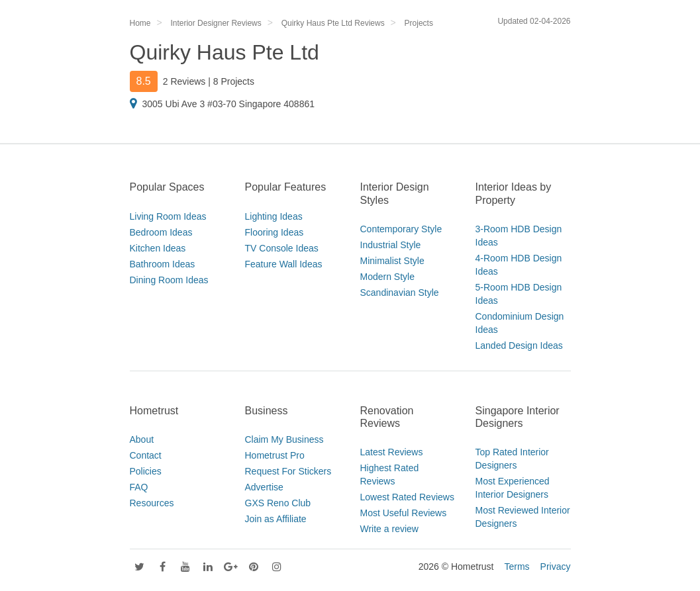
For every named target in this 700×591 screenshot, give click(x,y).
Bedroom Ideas (161, 232)
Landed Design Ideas (519, 345)
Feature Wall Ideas (284, 264)
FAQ (139, 487)
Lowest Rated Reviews (407, 497)
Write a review (389, 529)
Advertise (264, 487)
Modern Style (387, 277)
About (142, 439)
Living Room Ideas (168, 216)
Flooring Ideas (275, 232)
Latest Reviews (392, 452)
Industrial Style (391, 245)
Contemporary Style (401, 229)
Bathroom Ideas (163, 264)
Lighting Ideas (274, 216)
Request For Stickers (288, 471)
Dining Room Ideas (169, 280)
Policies (146, 471)
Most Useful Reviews (404, 513)
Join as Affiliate (276, 519)
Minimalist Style (392, 261)
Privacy (556, 567)
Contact (146, 455)
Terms (517, 567)
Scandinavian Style (400, 293)
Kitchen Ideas (158, 248)
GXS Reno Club (278, 503)
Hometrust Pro (275, 455)
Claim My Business (284, 439)
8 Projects (234, 81)
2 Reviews (184, 81)
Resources (152, 503)
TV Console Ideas (282, 248)
